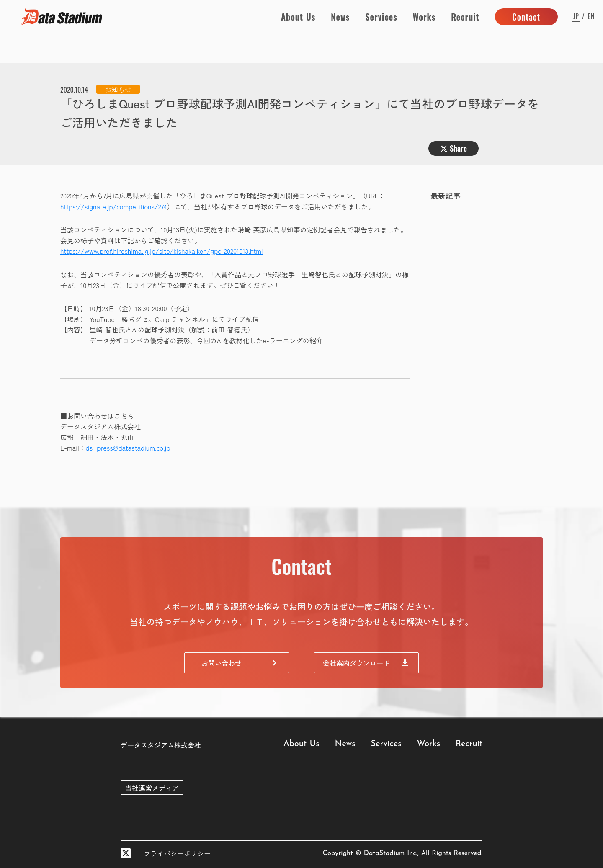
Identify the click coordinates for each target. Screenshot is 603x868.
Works (424, 17)
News (340, 17)
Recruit (465, 17)
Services (381, 17)
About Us (298, 17)
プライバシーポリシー (177, 853)
